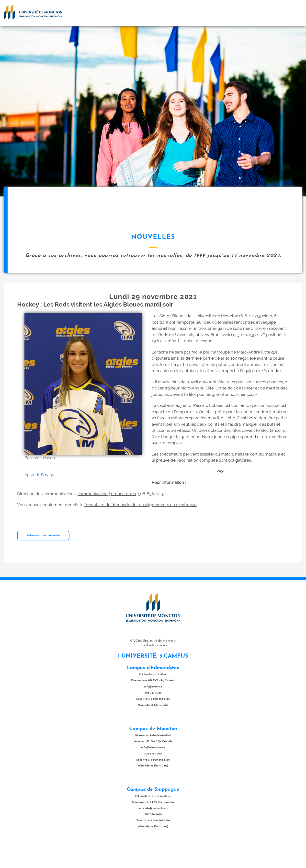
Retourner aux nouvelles (43, 560)
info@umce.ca (153, 711)
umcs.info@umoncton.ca (153, 833)
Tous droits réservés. (153, 670)
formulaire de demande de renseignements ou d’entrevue (141, 529)
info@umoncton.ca (153, 772)
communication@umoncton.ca (107, 518)
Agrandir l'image (39, 499)
